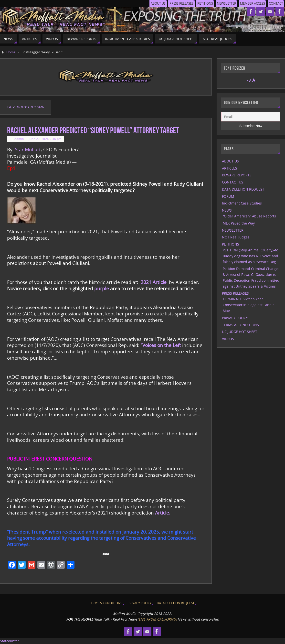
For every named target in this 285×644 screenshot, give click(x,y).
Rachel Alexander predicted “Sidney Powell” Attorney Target (93, 130)
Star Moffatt (28, 149)
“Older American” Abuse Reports (249, 216)
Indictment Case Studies (242, 203)
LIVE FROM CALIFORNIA (158, 619)
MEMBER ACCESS (253, 4)
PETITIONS (205, 4)
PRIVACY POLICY (235, 318)
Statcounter (10, 641)
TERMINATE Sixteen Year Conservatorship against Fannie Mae (249, 305)
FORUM (228, 196)
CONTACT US (233, 182)
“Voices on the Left (161, 345)
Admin (19, 139)
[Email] (251, 117)
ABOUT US (158, 4)
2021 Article (154, 282)
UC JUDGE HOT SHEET (240, 332)
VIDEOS (228, 339)
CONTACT (276, 4)
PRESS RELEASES (181, 4)
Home (11, 52)
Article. (163, 513)
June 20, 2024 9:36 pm (45, 139)
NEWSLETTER (227, 4)
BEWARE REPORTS (237, 175)
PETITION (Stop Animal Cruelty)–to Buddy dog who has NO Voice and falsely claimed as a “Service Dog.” (250, 256)
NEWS (227, 210)
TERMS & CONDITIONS (240, 325)
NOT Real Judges (236, 237)
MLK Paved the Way (239, 223)
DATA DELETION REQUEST (243, 189)
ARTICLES (230, 168)
